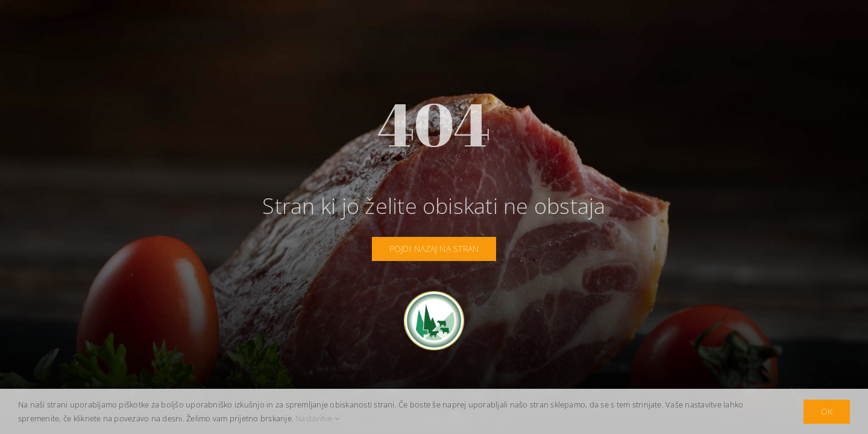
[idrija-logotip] (434, 296)
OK (827, 411)
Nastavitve (317, 418)
